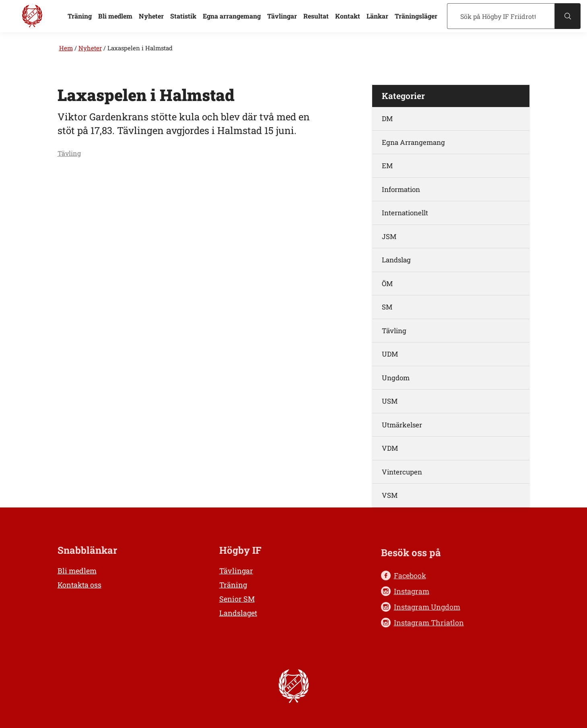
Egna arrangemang (232, 16)
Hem (66, 48)
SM (387, 307)
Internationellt (405, 213)
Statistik (183, 16)
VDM (390, 448)
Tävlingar (282, 16)
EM (387, 166)
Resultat (316, 16)
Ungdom (396, 378)
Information (401, 189)
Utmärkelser (402, 425)
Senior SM (237, 599)
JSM (389, 236)
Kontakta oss (79, 585)
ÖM (387, 284)
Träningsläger (416, 16)
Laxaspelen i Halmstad (140, 48)
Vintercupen (402, 472)
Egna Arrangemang (413, 142)
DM (387, 119)
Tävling (69, 153)
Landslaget (238, 613)
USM (390, 401)
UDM (390, 354)
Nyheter (151, 16)
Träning (80, 16)
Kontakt (348, 16)
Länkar (377, 16)
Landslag (396, 260)
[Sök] (501, 16)
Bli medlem (115, 16)
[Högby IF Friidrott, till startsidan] (32, 16)
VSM (390, 495)
